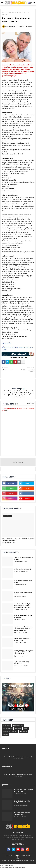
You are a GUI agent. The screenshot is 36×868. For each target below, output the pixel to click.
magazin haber (8, 729)
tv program (24, 732)
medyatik (19, 729)
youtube (28, 498)
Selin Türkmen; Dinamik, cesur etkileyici (23, 581)
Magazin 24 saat (19, 726)
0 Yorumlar (30, 403)
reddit (28, 488)
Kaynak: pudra (6, 343)
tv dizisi (15, 732)
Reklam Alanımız (18, 462)
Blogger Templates (14, 860)
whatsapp (11, 488)
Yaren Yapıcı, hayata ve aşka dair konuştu (24, 558)
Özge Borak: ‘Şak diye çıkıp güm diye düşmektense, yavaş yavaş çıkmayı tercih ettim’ (23, 629)
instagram (11, 498)
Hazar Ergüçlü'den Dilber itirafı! (22, 802)
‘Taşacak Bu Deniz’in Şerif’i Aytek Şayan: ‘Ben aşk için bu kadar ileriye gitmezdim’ (23, 652)
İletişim (17, 856)
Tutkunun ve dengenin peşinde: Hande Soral (23, 616)
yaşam (6, 735)
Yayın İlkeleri (26, 856)
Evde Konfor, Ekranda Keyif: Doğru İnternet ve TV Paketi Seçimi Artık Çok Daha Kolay (22, 606)
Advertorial (7, 726)
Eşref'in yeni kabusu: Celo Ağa (23, 569)
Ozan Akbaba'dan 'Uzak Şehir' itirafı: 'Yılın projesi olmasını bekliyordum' (18, 540)
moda (27, 729)
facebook (11, 483)
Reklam (18, 858)
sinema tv (7, 732)
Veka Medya (17, 389)
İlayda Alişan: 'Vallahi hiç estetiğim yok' (21, 663)
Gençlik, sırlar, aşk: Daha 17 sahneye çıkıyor (22, 639)
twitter (28, 483)
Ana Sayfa (5, 12)
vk (28, 493)
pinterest (11, 493)
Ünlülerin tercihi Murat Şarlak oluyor (23, 593)
